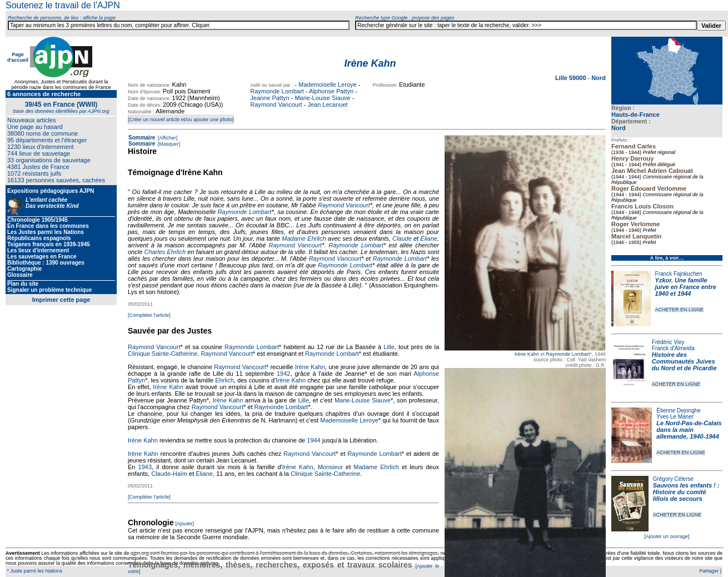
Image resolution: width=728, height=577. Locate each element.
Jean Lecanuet (327, 105)
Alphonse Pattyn (331, 91)
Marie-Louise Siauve (322, 98)
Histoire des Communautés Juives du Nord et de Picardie (684, 361)
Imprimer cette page (61, 300)
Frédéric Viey (668, 342)
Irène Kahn (527, 354)
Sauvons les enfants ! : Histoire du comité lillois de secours (686, 492)
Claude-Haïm (169, 474)
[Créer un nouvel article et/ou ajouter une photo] (181, 120)
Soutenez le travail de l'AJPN (63, 5)
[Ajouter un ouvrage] (667, 536)
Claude (402, 238)
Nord (619, 128)
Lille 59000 (572, 78)
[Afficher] (167, 138)
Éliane (429, 238)
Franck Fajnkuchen (679, 274)
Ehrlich (225, 380)
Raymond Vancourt (276, 105)
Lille (389, 347)
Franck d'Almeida (673, 348)
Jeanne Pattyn (270, 98)
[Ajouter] (185, 524)
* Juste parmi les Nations (34, 571)
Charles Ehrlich (165, 252)
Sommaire (142, 138)
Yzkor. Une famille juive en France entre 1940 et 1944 (686, 287)
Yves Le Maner (675, 417)
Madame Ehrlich (304, 238)
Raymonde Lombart (277, 91)
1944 (313, 440)
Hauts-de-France (635, 115)
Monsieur (330, 467)
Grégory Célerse (673, 479)
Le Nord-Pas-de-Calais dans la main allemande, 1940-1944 (689, 430)
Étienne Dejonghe (679, 411)
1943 (145, 467)
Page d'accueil (18, 57)
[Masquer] (168, 144)
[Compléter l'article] (149, 315)
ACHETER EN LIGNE (680, 310)
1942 (283, 374)
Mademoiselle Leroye (328, 84)
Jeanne (355, 374)
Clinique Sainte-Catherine (163, 354)
